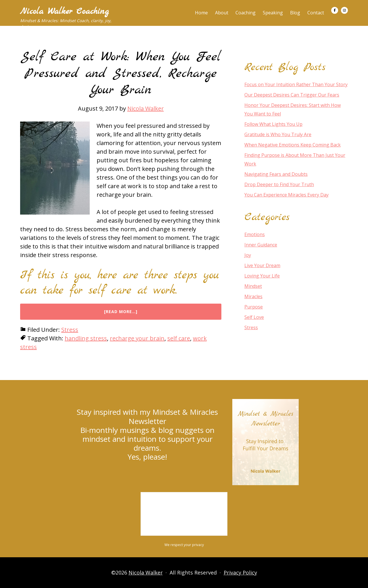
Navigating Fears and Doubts (276, 174)
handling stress (86, 338)
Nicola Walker (146, 572)
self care (179, 338)
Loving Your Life (262, 276)
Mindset (253, 286)
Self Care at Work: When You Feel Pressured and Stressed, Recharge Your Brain (121, 74)
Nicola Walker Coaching (64, 11)
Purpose (254, 307)
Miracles (253, 296)
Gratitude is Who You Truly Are (278, 134)
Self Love (254, 317)
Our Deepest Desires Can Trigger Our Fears (292, 95)
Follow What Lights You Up (273, 124)
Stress (70, 330)
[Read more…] (133, 314)
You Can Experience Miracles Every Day (286, 195)
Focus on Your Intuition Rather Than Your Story (296, 84)
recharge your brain (137, 338)
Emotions (255, 234)
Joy (248, 255)
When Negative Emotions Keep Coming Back (293, 145)
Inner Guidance (261, 245)
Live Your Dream (262, 265)
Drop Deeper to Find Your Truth (279, 184)
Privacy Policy (240, 572)
